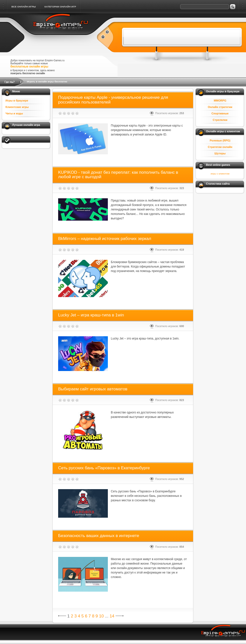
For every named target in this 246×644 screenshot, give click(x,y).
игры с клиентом (220, 174)
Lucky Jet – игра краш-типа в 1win (91, 315)
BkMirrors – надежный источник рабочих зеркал (105, 239)
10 (102, 616)
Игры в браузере (17, 101)
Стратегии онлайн (220, 147)
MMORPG (220, 101)
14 (112, 616)
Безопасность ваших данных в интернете (99, 536)
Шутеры (220, 153)
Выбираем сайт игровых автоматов (93, 389)
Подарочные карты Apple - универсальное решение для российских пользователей (113, 100)
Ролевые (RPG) (220, 140)
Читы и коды (14, 113)
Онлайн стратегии (220, 107)
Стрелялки (220, 120)
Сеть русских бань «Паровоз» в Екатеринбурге (104, 468)
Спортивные (220, 113)
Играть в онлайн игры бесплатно (47, 82)
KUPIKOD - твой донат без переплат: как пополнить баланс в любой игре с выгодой (118, 175)
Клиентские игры (17, 107)
